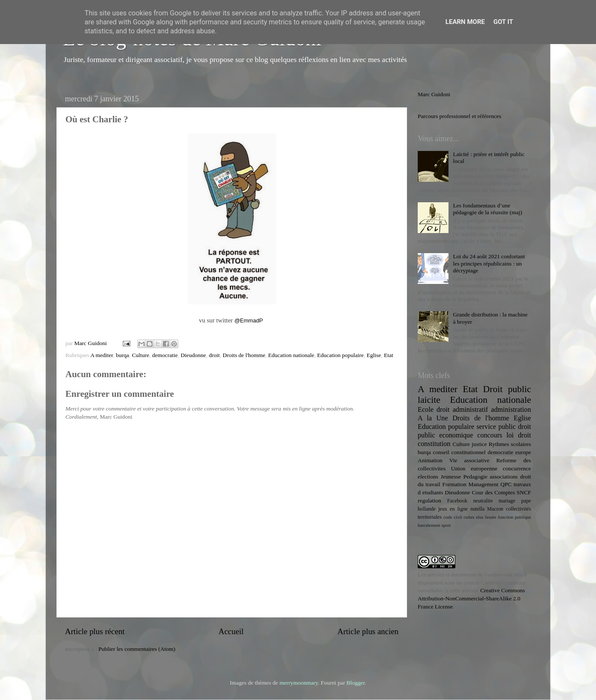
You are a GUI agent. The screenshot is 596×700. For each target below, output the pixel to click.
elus (479, 517)
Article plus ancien (368, 631)
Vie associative (469, 460)
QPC (506, 484)
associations (504, 477)
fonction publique (514, 517)
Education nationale (291, 355)
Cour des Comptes (493, 492)
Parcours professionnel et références (459, 116)
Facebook (457, 501)
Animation (430, 460)
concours (490, 435)
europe (523, 452)
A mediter (102, 355)
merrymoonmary (299, 683)
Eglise (374, 355)
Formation (454, 484)
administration (511, 410)
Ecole (426, 410)
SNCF (524, 492)
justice (479, 444)
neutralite (483, 501)
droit (214, 355)
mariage (507, 501)
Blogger (356, 683)
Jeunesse (451, 477)
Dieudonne (193, 355)
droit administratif (462, 410)
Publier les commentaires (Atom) (137, 649)
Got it (503, 22)
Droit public (507, 389)
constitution (434, 444)
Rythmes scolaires (510, 444)
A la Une (433, 418)
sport (446, 525)
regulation (429, 501)
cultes (469, 517)
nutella (477, 509)
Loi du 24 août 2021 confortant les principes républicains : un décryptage (489, 263)
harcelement (429, 525)
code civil (453, 517)
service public (496, 427)
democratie (165, 355)
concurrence (517, 468)
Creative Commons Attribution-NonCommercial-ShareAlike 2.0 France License (471, 598)
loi (510, 435)
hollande (427, 509)
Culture (140, 355)
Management (483, 484)
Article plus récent (95, 631)
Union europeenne (474, 468)
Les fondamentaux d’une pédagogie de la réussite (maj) (487, 209)
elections (428, 477)
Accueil (231, 631)
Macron (495, 509)
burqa (122, 355)
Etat (389, 355)
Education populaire (341, 355)
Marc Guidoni (434, 94)
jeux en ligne (453, 509)
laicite (429, 400)
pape (526, 501)
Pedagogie (475, 477)
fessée (490, 517)
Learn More (465, 22)
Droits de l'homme (244, 355)
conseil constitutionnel (459, 452)
